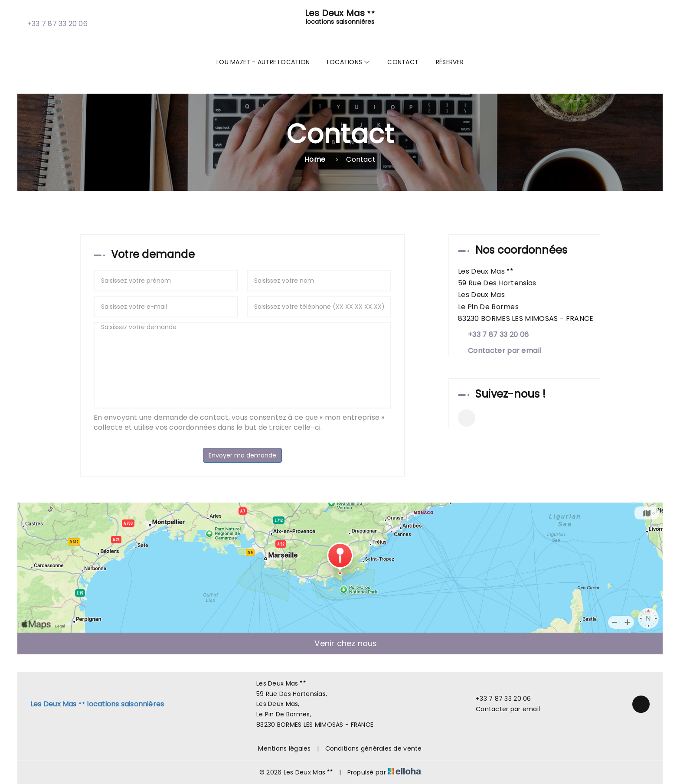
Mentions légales (284, 748)
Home (315, 159)
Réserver (450, 62)
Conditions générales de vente (374, 748)
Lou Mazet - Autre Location (263, 62)
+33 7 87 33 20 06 (499, 699)
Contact (403, 62)
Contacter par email (504, 351)
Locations (348, 62)
